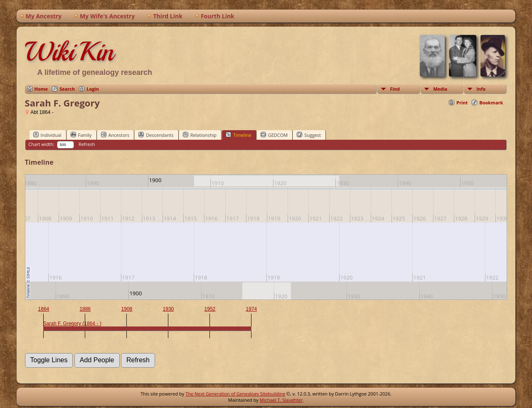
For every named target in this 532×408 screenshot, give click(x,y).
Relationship (200, 135)
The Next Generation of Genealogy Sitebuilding (235, 394)
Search (67, 89)
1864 (44, 309)
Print (462, 103)
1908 (127, 309)
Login (93, 89)
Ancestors (115, 135)
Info (481, 89)
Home (41, 89)
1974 (252, 309)
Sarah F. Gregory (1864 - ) (72, 324)
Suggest (309, 135)
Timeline (239, 135)
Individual (47, 135)
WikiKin (69, 52)
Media (440, 89)
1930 (169, 309)
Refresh (87, 144)
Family (81, 135)
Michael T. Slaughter (281, 400)
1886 (85, 309)
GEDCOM (274, 135)
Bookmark (491, 103)
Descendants (156, 135)
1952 (210, 309)
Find (395, 89)
